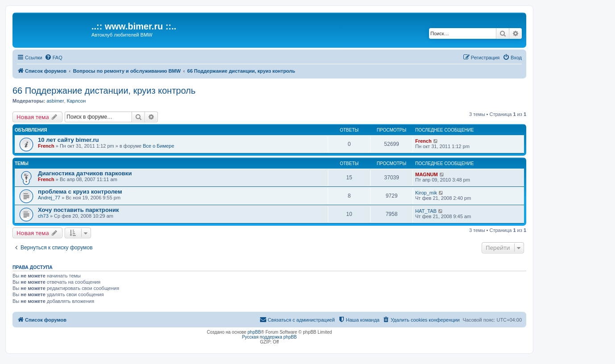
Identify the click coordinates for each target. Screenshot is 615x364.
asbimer (55, 101)
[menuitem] (54, 58)
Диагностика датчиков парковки (85, 173)
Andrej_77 (49, 198)
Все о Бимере (158, 146)
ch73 (43, 216)
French (46, 146)
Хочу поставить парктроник (78, 210)
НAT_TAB (426, 211)
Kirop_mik (426, 193)
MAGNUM (427, 174)
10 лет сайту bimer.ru (68, 140)
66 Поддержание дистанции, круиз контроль (104, 91)
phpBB (254, 332)
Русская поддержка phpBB (269, 337)
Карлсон (76, 101)
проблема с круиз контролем (80, 192)
